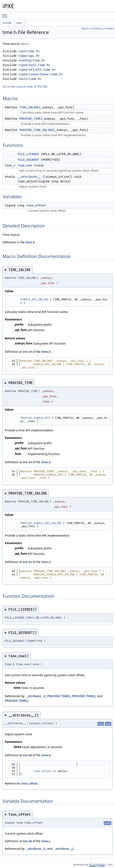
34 (30, 462)
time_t (10, 165)
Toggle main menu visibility (6, 14)
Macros (85, 29)
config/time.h (32, 60)
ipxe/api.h (29, 56)
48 (30, 841)
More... (26, 44)
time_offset (36, 205)
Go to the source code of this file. (25, 86)
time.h (30, 242)
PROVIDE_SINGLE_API (35, 418)
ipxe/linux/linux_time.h (41, 74)
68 (30, 755)
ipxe (19, 23)
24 (30, 352)
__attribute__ (29, 177)
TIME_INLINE (29, 107)
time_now (25, 165)
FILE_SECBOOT (28, 160)
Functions (97, 29)
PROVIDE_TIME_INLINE (36, 130)
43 (30, 562)
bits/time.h (30, 79)
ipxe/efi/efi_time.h (37, 70)
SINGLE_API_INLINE (34, 299)
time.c (46, 841)
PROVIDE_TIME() (59, 696)
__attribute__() (35, 696)
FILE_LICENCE (28, 154)
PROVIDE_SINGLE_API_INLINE (41, 523)
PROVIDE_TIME (30, 119)
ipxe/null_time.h (34, 65)
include (7, 23)
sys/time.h (29, 51)
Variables (109, 29)
